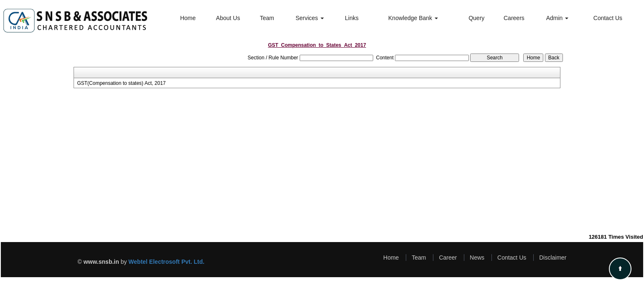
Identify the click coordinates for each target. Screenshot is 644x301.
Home (188, 18)
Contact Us (608, 18)
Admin (557, 18)
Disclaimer (553, 258)
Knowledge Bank (413, 18)
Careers (514, 18)
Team (267, 18)
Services (310, 18)
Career (448, 258)
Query (476, 18)
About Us (228, 18)
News (477, 258)
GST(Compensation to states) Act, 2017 (121, 83)
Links (352, 18)
